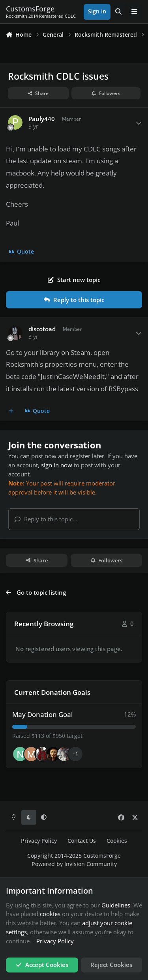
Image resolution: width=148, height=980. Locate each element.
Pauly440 (42, 119)
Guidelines (116, 905)
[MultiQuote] (11, 411)
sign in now (57, 465)
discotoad (42, 329)
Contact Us (82, 841)
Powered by (74, 864)
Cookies (117, 841)
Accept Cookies (42, 965)
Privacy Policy (39, 841)
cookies (50, 914)
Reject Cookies (111, 965)
